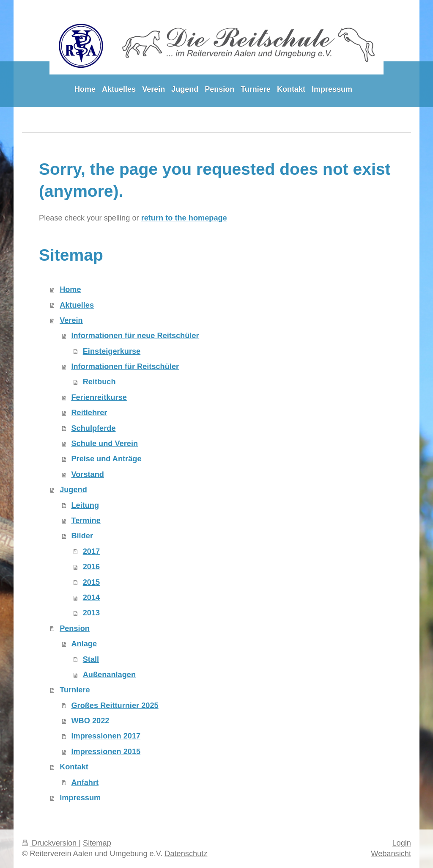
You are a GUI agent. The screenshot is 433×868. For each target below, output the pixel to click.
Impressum (80, 798)
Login (401, 843)
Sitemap (97, 843)
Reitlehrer (89, 413)
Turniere (75, 690)
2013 (91, 613)
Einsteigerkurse (112, 351)
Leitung (85, 505)
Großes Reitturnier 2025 (115, 705)
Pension (75, 628)
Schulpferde (93, 428)
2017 (91, 551)
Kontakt (74, 767)
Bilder (82, 536)
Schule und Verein (104, 444)
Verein (71, 320)
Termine (86, 521)
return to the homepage (184, 218)
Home (70, 289)
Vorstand (87, 474)
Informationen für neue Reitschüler (135, 336)
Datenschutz (186, 854)
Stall (91, 659)
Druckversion (50, 843)
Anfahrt (85, 783)
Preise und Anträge (106, 459)
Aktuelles (77, 305)
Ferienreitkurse (99, 397)
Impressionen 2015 (106, 752)
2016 (91, 567)
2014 (91, 598)
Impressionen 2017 (106, 736)
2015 (91, 582)
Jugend (73, 490)
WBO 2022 (90, 721)
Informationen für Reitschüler (125, 366)
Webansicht (391, 854)
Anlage (84, 644)
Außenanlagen (109, 675)
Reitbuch (99, 382)
